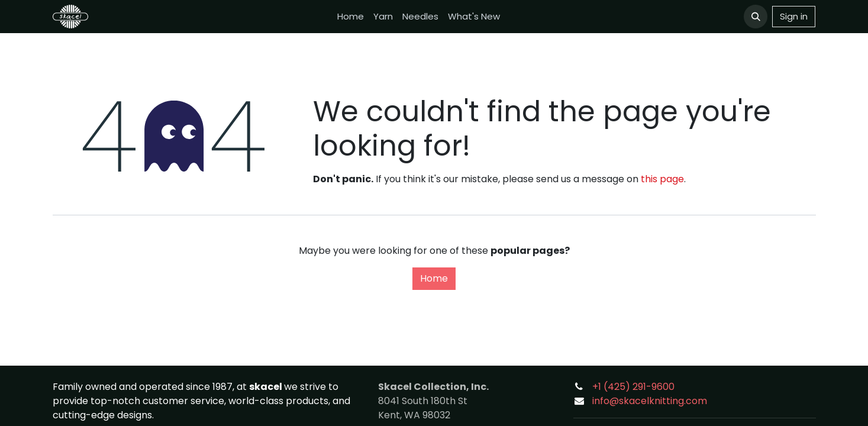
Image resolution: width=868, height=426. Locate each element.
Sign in (794, 16)
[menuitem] (351, 17)
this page (662, 179)
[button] (756, 17)
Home (434, 278)
